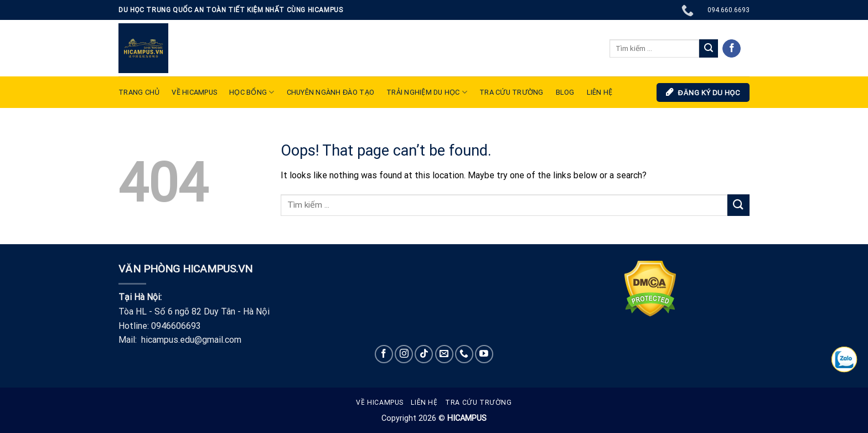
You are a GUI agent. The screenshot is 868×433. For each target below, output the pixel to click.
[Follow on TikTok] (424, 354)
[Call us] (464, 354)
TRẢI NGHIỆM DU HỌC (427, 92)
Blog (565, 92)
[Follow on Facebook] (732, 49)
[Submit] (709, 49)
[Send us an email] (444, 354)
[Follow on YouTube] (484, 354)
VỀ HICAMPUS (194, 92)
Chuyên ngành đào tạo (330, 92)
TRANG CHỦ (139, 92)
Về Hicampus (380, 403)
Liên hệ (424, 403)
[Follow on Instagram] (404, 354)
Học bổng (252, 92)
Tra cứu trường (512, 92)
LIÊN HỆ (600, 92)
